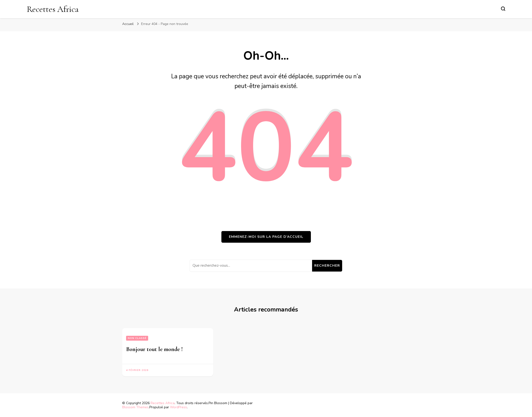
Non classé (137, 338)
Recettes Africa (53, 9)
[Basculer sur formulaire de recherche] (503, 9)
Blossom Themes (135, 407)
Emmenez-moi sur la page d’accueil (266, 237)
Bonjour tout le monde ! (154, 349)
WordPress (178, 407)
